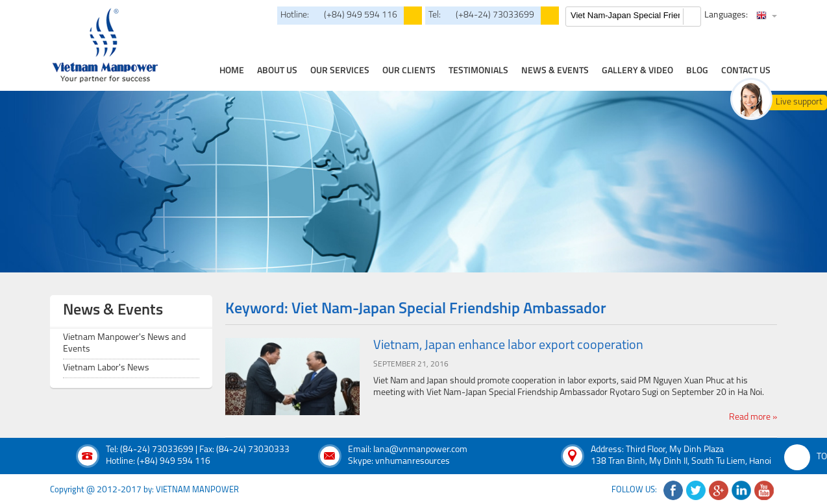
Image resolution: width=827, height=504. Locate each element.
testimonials (478, 71)
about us (277, 71)
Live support (799, 102)
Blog (697, 71)
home (232, 71)
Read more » (753, 417)
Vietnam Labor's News (106, 368)
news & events (555, 71)
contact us (746, 71)
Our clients (409, 71)
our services (340, 71)
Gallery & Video (637, 71)
